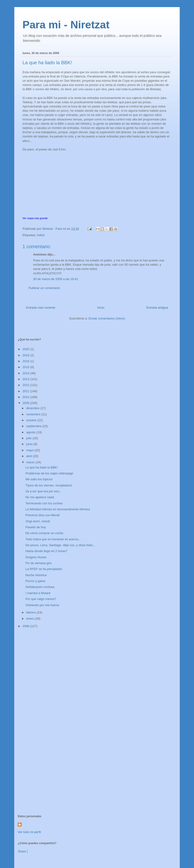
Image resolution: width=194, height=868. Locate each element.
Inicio (101, 308)
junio (30, 444)
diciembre (33, 408)
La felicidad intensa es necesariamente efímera (57, 509)
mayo (30, 450)
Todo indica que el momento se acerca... (53, 539)
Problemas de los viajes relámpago (49, 473)
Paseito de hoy (35, 527)
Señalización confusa (40, 587)
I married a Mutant (38, 593)
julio (29, 438)
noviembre (34, 414)
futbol (41, 235)
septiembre (34, 426)
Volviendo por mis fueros (42, 605)
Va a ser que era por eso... (43, 491)
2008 (26, 626)
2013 (26, 379)
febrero (32, 612)
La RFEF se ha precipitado (44, 569)
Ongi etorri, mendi (37, 521)
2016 (26, 361)
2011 (26, 391)
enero (31, 619)
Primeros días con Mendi (42, 515)
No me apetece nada (40, 497)
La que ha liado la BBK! (41, 467)
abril (30, 456)
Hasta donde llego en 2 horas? (46, 551)
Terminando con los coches (44, 503)
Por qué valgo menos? (41, 599)
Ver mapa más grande (35, 218)
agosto (31, 432)
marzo (31, 462)
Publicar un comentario (44, 288)
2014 (26, 373)
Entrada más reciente (41, 308)
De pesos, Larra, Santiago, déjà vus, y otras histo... (60, 545)
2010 (26, 397)
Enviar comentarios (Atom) (107, 318)
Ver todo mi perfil (29, 832)
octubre (32, 420)
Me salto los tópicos (39, 479)
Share (22, 851)
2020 (26, 349)
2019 (26, 355)
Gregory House (36, 557)
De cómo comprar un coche (44, 533)
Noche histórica (36, 575)
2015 (26, 367)
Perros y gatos (35, 581)
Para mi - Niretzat (66, 25)
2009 (26, 403)
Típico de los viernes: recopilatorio (49, 485)
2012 (26, 385)
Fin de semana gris (38, 563)
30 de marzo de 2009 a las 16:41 (56, 279)
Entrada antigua (157, 308)
